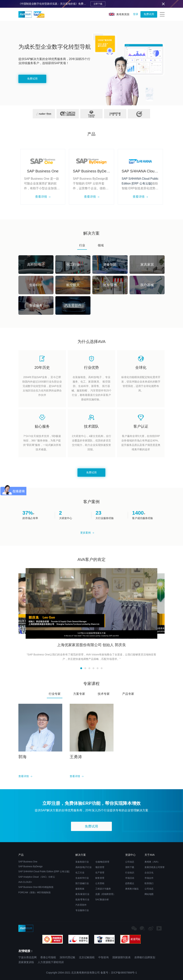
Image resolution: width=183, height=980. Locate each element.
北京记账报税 (87, 957)
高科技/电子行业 (84, 867)
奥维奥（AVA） (152, 862)
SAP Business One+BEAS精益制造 (36, 887)
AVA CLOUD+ (25, 882)
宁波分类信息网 (27, 957)
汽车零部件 (81, 905)
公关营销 (100, 883)
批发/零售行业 (82, 900)
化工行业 (80, 873)
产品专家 (128, 694)
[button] (81, 668)
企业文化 (149, 873)
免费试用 (149, 14)
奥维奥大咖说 (132, 889)
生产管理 (100, 873)
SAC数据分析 (102, 900)
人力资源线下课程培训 (51, 962)
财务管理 (100, 878)
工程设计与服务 (103, 889)
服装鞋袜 (80, 889)
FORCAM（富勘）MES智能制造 (35, 892)
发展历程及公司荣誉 (155, 867)
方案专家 (79, 694)
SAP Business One (28, 862)
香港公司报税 (48, 957)
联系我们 (149, 883)
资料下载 (130, 867)
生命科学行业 (82, 878)
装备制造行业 (82, 862)
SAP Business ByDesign (31, 866)
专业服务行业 (82, 910)
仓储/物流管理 (102, 862)
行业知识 (130, 873)
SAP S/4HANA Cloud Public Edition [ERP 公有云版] (44, 872)
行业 (82, 245)
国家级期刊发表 (122, 957)
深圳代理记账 (67, 957)
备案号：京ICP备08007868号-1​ (119, 973)
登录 (136, 14)
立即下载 (98, 4)
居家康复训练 (26, 962)
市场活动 (130, 878)
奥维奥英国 (119, 14)
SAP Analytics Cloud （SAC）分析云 (37, 877)
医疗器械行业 (82, 883)
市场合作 (149, 878)
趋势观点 (130, 883)
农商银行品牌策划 (145, 957)
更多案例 (87, 533)
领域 (101, 245)
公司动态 (130, 862)
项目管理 (100, 867)
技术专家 (104, 694)
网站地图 (149, 894)
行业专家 (55, 694)
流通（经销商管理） (105, 894)
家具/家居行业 (82, 894)
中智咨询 (103, 957)
